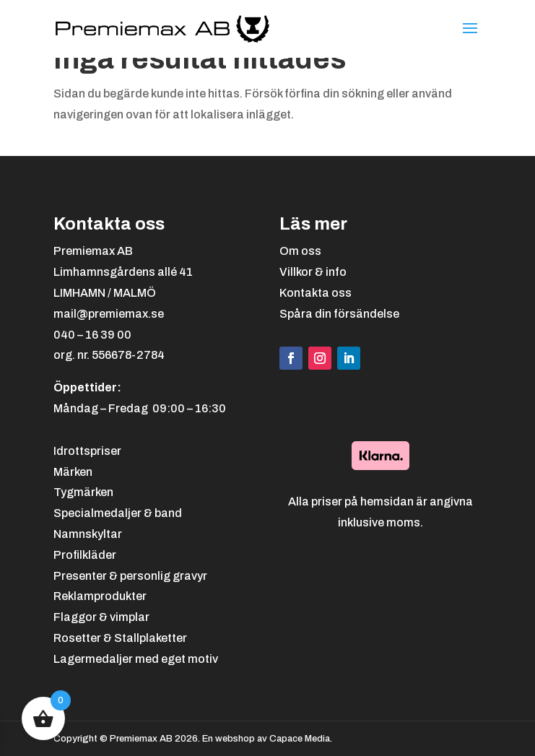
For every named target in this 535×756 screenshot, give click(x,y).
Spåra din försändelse (339, 314)
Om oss (300, 251)
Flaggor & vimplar (101, 617)
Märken (73, 472)
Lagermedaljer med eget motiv (136, 659)
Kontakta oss (316, 293)
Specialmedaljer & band (118, 513)
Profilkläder (85, 555)
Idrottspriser (87, 451)
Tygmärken (83, 492)
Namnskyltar (88, 534)
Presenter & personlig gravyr (130, 576)
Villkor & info (313, 272)
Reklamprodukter (100, 596)
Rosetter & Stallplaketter (120, 638)
